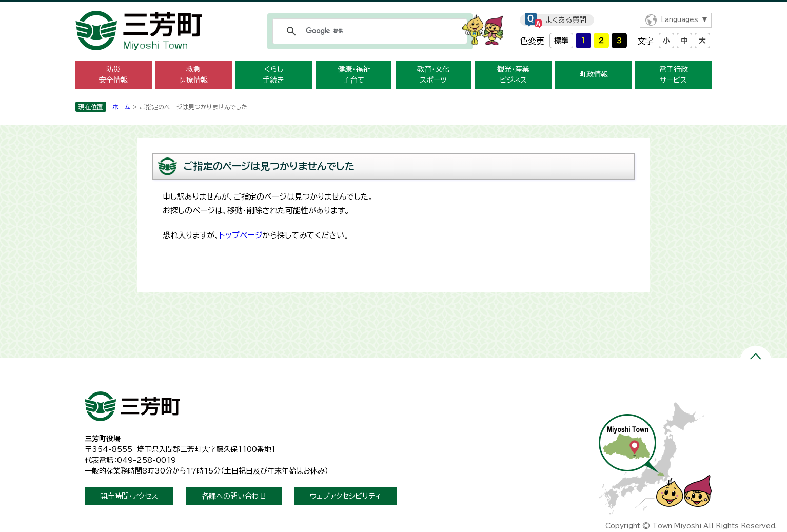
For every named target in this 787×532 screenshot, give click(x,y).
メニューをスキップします (394, 7)
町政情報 (594, 74)
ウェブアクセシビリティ (346, 496)
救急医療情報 (193, 75)
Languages (680, 20)
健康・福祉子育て (354, 75)
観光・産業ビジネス (513, 75)
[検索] (368, 31)
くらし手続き (273, 75)
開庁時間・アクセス (129, 496)
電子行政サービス (674, 75)
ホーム (121, 107)
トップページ (241, 235)
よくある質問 (566, 20)
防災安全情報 (113, 75)
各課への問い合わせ (234, 496)
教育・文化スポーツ (433, 75)
